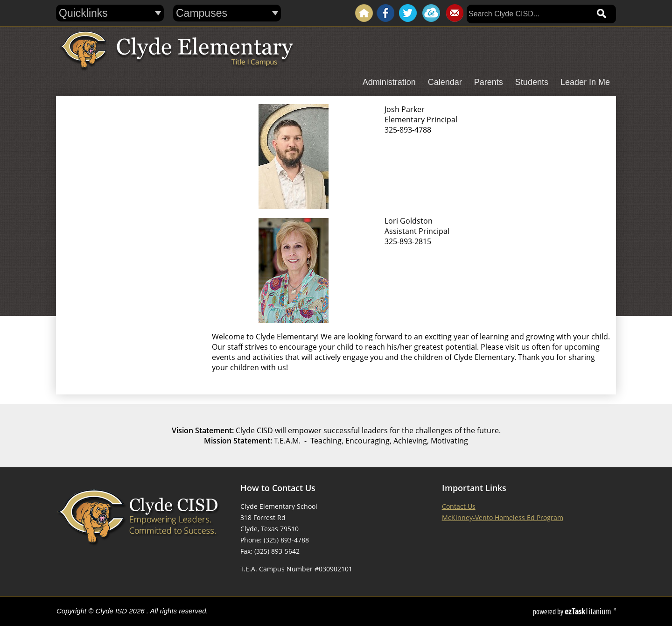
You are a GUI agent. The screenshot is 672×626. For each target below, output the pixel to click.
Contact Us (459, 506)
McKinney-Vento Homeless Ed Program (503, 517)
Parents (489, 82)
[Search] (528, 14)
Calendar (445, 82)
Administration (389, 82)
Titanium (588, 611)
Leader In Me (585, 82)
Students (532, 82)
